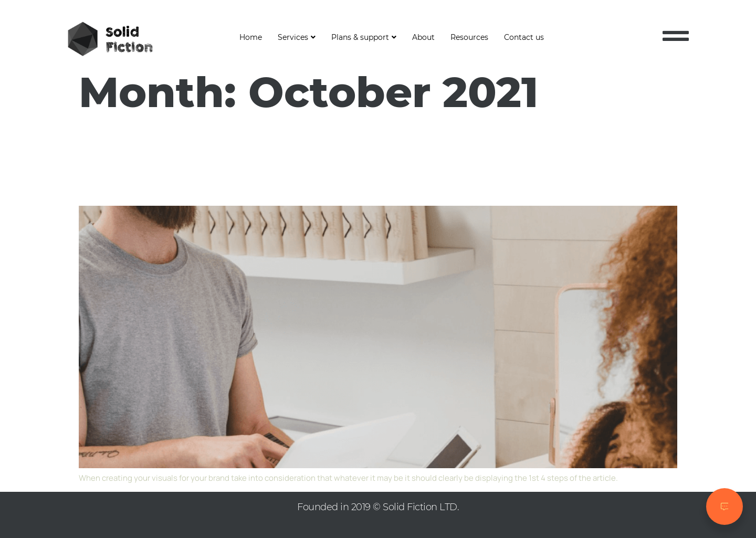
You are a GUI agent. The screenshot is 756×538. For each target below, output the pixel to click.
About (423, 37)
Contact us (524, 37)
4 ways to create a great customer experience (310, 161)
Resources (469, 37)
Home (251, 37)
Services (297, 37)
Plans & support (364, 37)
